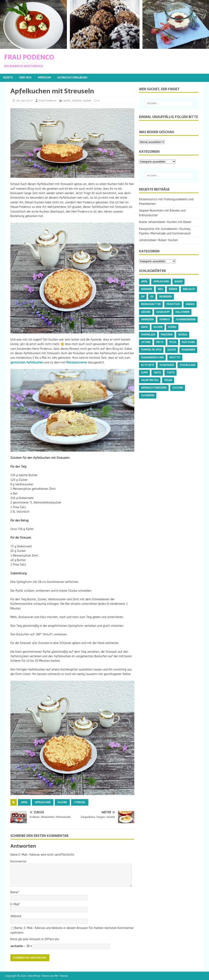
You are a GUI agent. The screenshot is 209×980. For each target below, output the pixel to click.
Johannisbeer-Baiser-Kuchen (158, 240)
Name (14, 892)
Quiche (171, 350)
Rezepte (8, 78)
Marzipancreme (77, 362)
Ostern (146, 342)
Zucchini (178, 388)
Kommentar (18, 861)
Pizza (173, 342)
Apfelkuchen (43, 802)
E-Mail (15, 904)
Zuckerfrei (148, 395)
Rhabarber (188, 350)
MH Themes (61, 976)
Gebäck (77, 101)
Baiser (178, 282)
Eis (152, 297)
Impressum (44, 78)
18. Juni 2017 (24, 101)
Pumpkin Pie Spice (151, 350)
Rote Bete (147, 365)
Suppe (144, 373)
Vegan (168, 380)
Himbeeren (147, 320)
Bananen (147, 289)
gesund (146, 312)
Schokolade (187, 365)
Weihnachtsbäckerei (154, 388)
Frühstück (173, 304)
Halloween (182, 312)
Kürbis (172, 327)
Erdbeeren (166, 297)
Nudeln (183, 335)
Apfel (67, 101)
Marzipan (167, 335)
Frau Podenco (48, 101)
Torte (171, 373)
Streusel (80, 802)
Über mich (25, 78)
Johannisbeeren (186, 320)
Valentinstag (150, 380)
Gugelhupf (163, 312)
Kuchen (87, 101)
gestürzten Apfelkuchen (27, 362)
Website (16, 916)
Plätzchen (188, 342)
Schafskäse (167, 365)
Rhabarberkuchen (152, 357)
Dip (143, 297)
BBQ (160, 289)
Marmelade (148, 335)
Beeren (173, 289)
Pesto (160, 342)
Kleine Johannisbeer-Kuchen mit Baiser (165, 222)
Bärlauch (189, 289)
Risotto (175, 357)
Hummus (165, 320)
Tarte (157, 373)
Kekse (144, 327)
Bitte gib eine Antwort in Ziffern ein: (35, 939)
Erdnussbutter (151, 304)
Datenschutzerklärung (72, 78)
